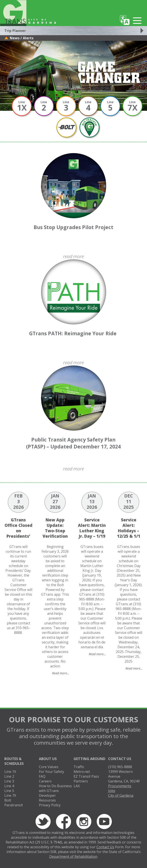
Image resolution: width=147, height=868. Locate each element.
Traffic (79, 767)
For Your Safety (51, 772)
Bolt (8, 800)
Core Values (49, 767)
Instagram (84, 822)
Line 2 (9, 776)
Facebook (63, 822)
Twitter (43, 822)
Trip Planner (15, 31)
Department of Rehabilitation (73, 856)
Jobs (112, 791)
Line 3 (9, 781)
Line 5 (9, 791)
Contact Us (120, 759)
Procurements (120, 786)
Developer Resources (47, 798)
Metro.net (82, 772)
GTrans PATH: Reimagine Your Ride (73, 333)
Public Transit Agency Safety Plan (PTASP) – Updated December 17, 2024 (73, 443)
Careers (45, 781)
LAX (77, 786)
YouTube (104, 822)
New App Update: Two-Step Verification (55, 528)
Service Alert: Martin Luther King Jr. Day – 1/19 (92, 528)
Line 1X (10, 772)
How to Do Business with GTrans (55, 788)
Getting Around (89, 759)
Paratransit (14, 805)
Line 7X (10, 795)
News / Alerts (22, 38)
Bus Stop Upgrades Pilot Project (73, 227)
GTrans (13, 13)
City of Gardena (121, 795)
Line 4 (9, 786)
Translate (125, 20)
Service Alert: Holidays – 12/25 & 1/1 (129, 528)
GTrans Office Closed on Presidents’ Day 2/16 (18, 531)
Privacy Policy (50, 805)
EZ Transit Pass (86, 776)
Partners (81, 781)
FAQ (42, 776)
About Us (48, 759)
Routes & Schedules (14, 761)
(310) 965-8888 (120, 767)
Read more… (61, 673)
